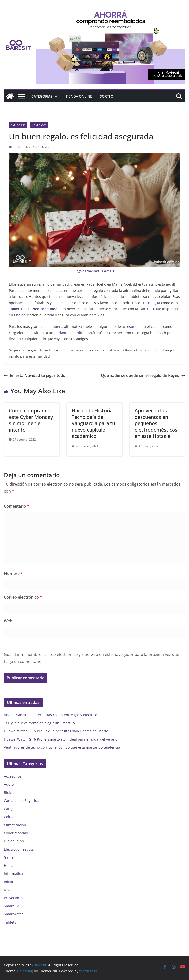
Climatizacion (15, 825)
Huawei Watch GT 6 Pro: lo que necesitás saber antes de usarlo (56, 731)
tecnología (151, 303)
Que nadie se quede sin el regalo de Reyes (143, 375)
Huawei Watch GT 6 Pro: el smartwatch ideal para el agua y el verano (61, 739)
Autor (49, 147)
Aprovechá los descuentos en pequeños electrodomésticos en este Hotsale (156, 423)
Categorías (42, 96)
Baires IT (132, 350)
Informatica (13, 874)
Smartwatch (14, 914)
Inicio (8, 882)
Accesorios (13, 776)
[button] (55, 96)
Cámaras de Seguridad (23, 801)
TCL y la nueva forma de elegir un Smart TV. (40, 723)
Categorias (18, 125)
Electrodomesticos (19, 849)
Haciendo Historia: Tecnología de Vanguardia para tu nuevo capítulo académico (93, 423)
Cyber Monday (16, 833)
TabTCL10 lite (150, 309)
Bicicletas (12, 792)
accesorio (129, 327)
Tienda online (79, 96)
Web (8, 621)
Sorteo (107, 96)
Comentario (17, 506)
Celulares (12, 817)
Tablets (10, 922)
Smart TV (11, 906)
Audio (9, 784)
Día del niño (14, 841)
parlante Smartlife (69, 333)
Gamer (9, 857)
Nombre (13, 574)
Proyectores (14, 898)
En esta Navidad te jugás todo (35, 375)
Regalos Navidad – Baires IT (94, 271)
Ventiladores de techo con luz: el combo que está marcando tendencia (62, 747)
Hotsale (10, 865)
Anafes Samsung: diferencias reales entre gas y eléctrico (51, 715)
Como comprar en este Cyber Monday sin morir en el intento (31, 420)
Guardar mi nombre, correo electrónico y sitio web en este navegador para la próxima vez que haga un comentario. (92, 658)
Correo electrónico (23, 597)
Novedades (39, 125)
